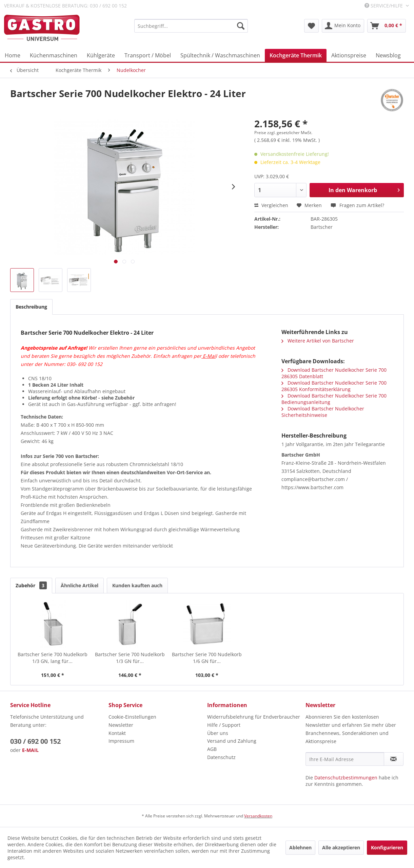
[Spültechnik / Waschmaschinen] (220, 55)
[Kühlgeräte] (101, 55)
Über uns (218, 733)
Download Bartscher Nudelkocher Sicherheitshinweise (323, 412)
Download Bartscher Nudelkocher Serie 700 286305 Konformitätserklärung (334, 386)
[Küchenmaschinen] (54, 55)
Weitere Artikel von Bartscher (318, 341)
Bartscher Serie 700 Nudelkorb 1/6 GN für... (207, 658)
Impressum (121, 741)
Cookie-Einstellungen (132, 717)
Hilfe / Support (224, 725)
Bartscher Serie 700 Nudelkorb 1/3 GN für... (130, 658)
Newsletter (121, 725)
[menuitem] (191, 26)
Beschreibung (31, 307)
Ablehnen (300, 847)
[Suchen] (241, 26)
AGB (212, 749)
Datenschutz (221, 757)
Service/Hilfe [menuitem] (384, 6)
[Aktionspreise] (349, 55)
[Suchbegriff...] (191, 26)
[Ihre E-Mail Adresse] (345, 759)
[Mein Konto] (343, 26)
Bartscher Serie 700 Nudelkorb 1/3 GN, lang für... (53, 658)
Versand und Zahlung (232, 741)
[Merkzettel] (311, 26)
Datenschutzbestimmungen (346, 778)
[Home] (13, 55)
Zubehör (31, 585)
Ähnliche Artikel (80, 585)
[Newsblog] (388, 55)
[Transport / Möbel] (148, 55)
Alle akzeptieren (341, 847)
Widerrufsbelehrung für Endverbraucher (254, 717)
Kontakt (117, 733)
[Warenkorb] (387, 26)
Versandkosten (258, 816)
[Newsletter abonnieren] (394, 759)
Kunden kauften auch (137, 585)
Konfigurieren (387, 847)
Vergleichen (271, 205)
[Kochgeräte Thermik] (296, 55)
